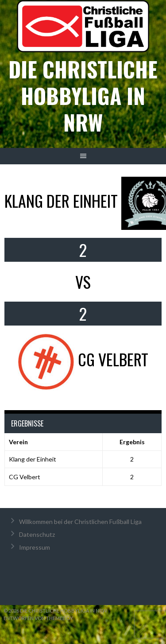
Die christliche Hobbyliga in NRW (83, 95)
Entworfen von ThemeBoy (38, 618)
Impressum (35, 547)
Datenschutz (37, 534)
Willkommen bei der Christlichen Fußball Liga (80, 522)
